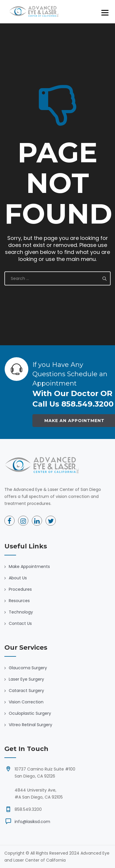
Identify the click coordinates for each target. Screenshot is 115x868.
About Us (18, 578)
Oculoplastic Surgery (30, 713)
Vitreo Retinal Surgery (31, 725)
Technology (21, 612)
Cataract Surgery (26, 691)
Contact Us (20, 623)
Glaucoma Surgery (28, 668)
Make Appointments (29, 567)
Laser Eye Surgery (26, 679)
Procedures (20, 589)
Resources (19, 601)
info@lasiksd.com (32, 822)
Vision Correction (26, 702)
